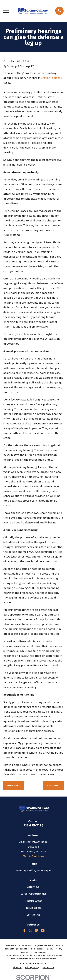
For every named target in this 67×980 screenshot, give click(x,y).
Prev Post (14, 786)
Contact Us (33, 915)
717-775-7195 (33, 825)
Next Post (53, 786)
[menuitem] (17, 968)
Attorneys (33, 887)
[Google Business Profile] (37, 931)
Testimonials (33, 908)
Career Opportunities (33, 894)
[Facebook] (24, 931)
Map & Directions (33, 856)
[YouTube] (43, 931)
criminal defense (52, 78)
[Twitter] (30, 931)
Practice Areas (33, 901)
